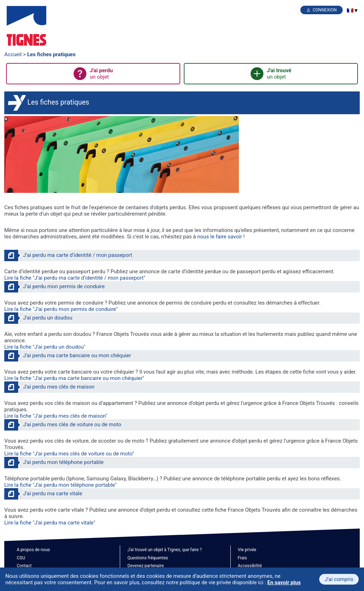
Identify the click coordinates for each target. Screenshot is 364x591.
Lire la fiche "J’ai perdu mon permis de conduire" (61, 309)
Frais (242, 558)
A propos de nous (33, 550)
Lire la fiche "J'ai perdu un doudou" (45, 347)
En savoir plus (284, 582)
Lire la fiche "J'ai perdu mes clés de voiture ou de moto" (69, 454)
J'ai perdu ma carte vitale (53, 494)
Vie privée (247, 550)
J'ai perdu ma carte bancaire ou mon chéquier (77, 355)
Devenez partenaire (146, 566)
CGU (21, 558)
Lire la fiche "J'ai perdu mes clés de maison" (56, 416)
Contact (24, 566)
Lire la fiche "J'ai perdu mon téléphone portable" (60, 485)
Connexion (325, 10)
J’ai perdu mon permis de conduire (64, 286)
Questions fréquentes (148, 558)
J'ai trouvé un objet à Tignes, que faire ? (164, 550)
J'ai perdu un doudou (48, 318)
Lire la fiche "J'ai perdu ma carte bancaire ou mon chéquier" (74, 378)
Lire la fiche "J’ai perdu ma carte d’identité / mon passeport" (75, 278)
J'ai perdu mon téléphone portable (63, 462)
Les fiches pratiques (51, 54)
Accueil (13, 54)
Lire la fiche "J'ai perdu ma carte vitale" (50, 523)
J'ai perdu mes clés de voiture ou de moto (72, 424)
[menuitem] (350, 10)
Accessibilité (250, 566)
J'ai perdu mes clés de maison (59, 387)
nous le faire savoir (220, 237)
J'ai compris (339, 579)
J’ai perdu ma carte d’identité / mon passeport (78, 255)
